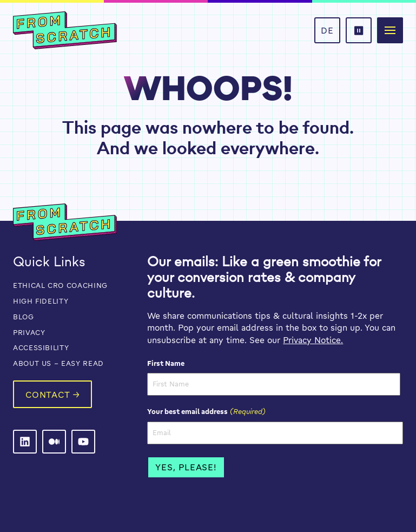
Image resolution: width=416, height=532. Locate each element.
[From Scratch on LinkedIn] (25, 442)
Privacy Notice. (313, 340)
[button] (359, 30)
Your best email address (206, 411)
